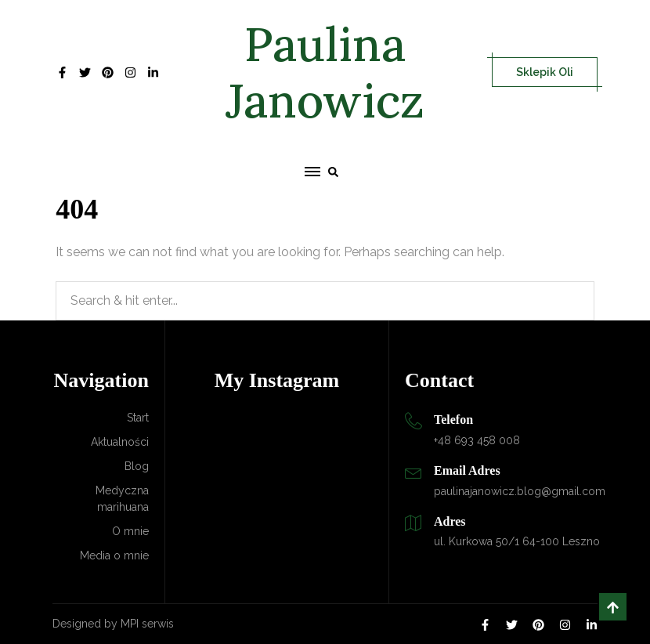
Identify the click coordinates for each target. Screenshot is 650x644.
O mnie (130, 531)
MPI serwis (147, 624)
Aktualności (120, 442)
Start (138, 418)
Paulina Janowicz (325, 72)
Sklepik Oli (545, 72)
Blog (137, 466)
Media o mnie (114, 555)
